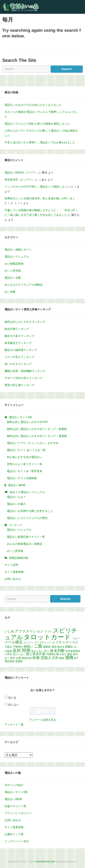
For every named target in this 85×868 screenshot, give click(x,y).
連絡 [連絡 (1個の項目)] (62, 658)
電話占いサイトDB (16, 792)
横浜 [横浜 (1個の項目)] (70, 654)
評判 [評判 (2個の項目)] (55, 658)
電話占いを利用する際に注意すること (30, 511)
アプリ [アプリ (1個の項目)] (48, 632)
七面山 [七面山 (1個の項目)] (8, 647)
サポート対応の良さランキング (24, 378)
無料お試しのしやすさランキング (25, 322)
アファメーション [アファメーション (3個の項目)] (29, 631)
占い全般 (10, 292)
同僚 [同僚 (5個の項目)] (26, 650)
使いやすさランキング (18, 364)
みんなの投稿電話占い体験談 (24, 544)
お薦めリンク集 (14, 834)
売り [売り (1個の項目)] (47, 651)
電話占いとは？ (16, 497)
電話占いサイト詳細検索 (22, 478)
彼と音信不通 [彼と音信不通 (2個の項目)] (36, 654)
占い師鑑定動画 (14, 264)
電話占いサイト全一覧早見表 (24, 471)
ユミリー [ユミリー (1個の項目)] (28, 642)
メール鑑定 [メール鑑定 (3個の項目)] (14, 642)
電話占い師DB (13, 799)
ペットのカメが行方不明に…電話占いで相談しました (37, 187)
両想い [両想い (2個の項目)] (28, 646)
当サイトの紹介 (14, 785)
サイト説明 (11, 565)
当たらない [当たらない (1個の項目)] (19, 654)
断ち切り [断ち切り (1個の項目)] (61, 654)
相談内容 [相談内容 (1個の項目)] (27, 658)
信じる (12, 698)
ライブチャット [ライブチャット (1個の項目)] (43, 642)
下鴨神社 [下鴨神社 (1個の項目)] (18, 647)
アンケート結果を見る (43, 720)
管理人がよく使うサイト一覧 (24, 464)
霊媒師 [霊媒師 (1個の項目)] (19, 661)
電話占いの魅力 (16, 504)
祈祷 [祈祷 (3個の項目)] (36, 658)
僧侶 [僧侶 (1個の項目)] (54, 647)
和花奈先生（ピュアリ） (19, 180)
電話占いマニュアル (17, 257)
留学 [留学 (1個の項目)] (13, 658)
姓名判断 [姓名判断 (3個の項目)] (57, 651)
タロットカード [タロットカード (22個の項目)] (47, 637)
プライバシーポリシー (18, 813)
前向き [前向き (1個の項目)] (61, 647)
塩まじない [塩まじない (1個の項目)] (37, 651)
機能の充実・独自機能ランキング (25, 371)
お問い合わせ (13, 579)
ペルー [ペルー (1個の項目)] (76, 638)
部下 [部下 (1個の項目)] (76, 658)
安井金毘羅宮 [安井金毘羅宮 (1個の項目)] (73, 651)
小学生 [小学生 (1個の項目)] (8, 654)
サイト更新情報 (14, 572)
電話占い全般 (13, 278)
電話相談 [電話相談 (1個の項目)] (10, 661)
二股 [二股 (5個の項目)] (38, 646)
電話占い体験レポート (18, 250)
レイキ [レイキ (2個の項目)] (57, 642)
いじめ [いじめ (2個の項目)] (9, 631)
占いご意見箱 (13, 271)
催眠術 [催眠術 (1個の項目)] (47, 647)
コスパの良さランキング (19, 357)
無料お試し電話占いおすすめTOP (27, 422)
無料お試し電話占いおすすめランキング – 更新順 (37, 436)
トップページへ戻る (17, 841)
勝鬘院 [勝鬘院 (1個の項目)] (69, 647)
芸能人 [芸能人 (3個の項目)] (46, 658)
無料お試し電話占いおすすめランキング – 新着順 (37, 429)
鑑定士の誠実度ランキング (21, 350)
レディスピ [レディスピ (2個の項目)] (70, 642)
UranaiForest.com (45, 861)
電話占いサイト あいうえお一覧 (26, 450)
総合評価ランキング (17, 329)
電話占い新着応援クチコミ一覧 (26, 537)
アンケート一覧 (14, 725)
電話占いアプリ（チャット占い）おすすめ (33, 443)
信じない (14, 705)
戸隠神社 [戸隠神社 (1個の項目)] (51, 654)
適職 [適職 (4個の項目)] (69, 658)
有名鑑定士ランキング (18, 343)
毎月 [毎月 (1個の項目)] (75, 654)
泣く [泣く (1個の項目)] (7, 658)
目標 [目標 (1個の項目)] (19, 658)
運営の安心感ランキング (19, 385)
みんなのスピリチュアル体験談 (24, 285)
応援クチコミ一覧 (15, 806)
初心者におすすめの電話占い (24, 457)
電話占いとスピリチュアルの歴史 (27, 518)
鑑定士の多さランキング (19, 336)
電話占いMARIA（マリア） (21, 173)
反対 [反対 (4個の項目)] (17, 651)
